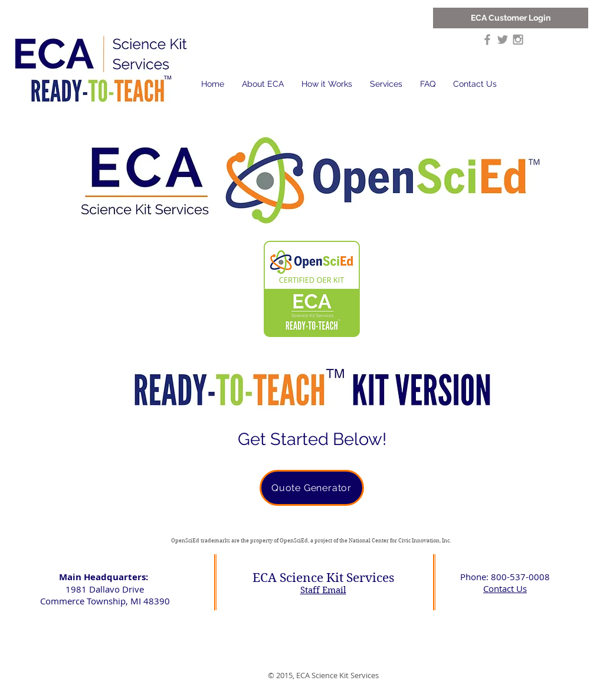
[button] (263, 84)
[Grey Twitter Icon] (503, 40)
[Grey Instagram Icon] (518, 40)
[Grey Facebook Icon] (487, 40)
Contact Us (505, 588)
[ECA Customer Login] (511, 18)
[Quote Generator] (312, 488)
